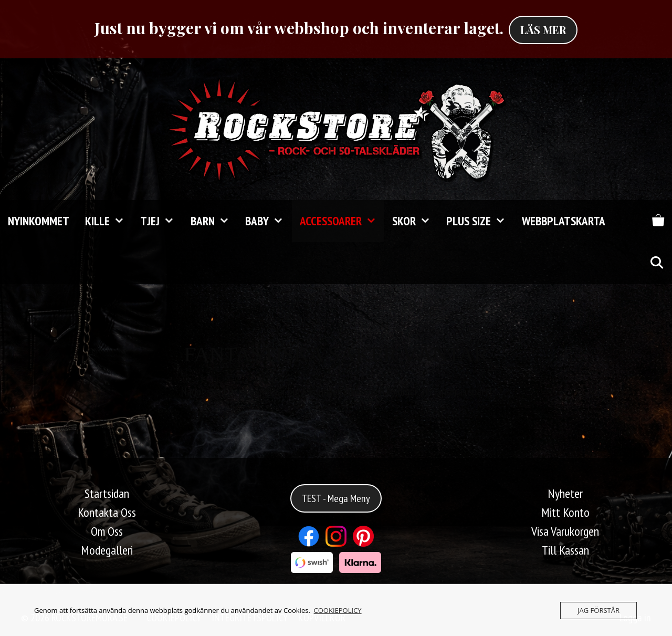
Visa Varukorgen (565, 531)
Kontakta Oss (107, 512)
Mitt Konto (565, 512)
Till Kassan (565, 550)
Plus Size (480, 221)
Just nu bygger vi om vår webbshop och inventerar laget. (299, 28)
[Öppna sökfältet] (656, 263)
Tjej (161, 221)
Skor (415, 221)
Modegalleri (107, 550)
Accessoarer (342, 221)
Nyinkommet (39, 221)
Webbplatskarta (564, 221)
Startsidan (107, 493)
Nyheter (565, 493)
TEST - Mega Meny (336, 498)
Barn (214, 221)
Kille (109, 221)
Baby (268, 221)
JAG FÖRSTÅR (598, 610)
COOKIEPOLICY (338, 610)
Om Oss (107, 531)
